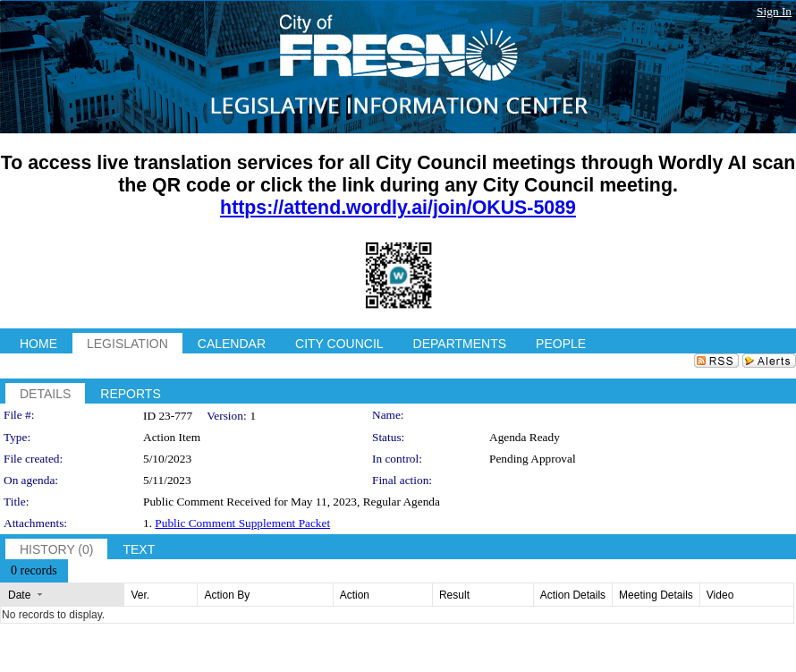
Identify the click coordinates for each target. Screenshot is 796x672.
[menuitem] (34, 571)
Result (454, 595)
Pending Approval (533, 459)
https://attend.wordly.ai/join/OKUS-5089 (398, 208)
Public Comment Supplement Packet (242, 523)
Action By (227, 595)
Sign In (774, 11)
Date (19, 595)
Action (355, 595)
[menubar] (34, 571)
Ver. (140, 595)
